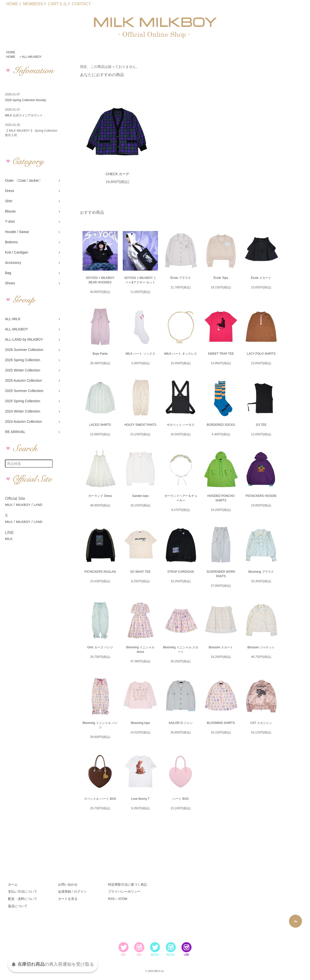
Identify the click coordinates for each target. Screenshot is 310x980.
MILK (9, 505)
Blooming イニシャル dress (140, 650)
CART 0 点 (58, 4)
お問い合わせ (68, 885)
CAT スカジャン (261, 723)
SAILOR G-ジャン (181, 723)
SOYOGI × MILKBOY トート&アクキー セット (140, 280)
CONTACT (81, 4)
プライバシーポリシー (124, 892)
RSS (111, 899)
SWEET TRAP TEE (221, 354)
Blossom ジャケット (261, 647)
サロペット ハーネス (181, 425)
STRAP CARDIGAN (180, 572)
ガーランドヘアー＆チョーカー (181, 498)
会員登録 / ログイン (72, 892)
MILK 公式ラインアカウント (24, 115)
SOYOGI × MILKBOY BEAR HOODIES (100, 280)
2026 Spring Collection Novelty (25, 100)
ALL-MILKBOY (32, 57)
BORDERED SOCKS (221, 425)
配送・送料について (23, 899)
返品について (18, 906)
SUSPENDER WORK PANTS (221, 574)
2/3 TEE (261, 425)
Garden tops (140, 496)
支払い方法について (23, 892)
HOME (12, 4)
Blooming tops (140, 723)
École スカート (261, 278)
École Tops (221, 278)
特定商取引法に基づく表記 (127, 885)
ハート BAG (181, 799)
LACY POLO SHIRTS (261, 354)
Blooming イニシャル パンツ (100, 725)
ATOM (122, 899)
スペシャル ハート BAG (100, 799)
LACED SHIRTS (100, 425)
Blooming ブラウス (261, 572)
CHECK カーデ (118, 174)
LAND (38, 505)
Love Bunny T (140, 799)
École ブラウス (181, 278)
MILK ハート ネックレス (181, 354)
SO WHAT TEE (140, 572)
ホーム (13, 885)
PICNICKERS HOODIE (261, 496)
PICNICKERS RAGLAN (100, 572)
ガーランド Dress (100, 496)
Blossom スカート (221, 647)
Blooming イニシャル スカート (181, 650)
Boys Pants (100, 354)
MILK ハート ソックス (140, 354)
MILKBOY (23, 505)
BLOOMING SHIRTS (221, 723)
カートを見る (68, 899)
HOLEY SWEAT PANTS (140, 425)
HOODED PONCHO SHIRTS (221, 498)
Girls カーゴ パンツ (100, 647)
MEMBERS (33, 4)
